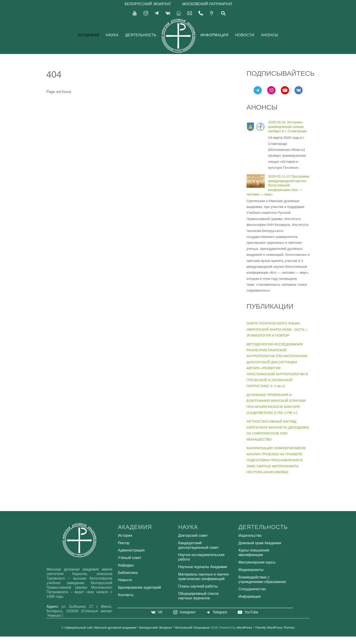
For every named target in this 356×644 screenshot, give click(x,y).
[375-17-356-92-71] (201, 13)
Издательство (250, 535)
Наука (112, 35)
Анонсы (270, 35)
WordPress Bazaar (124, 642)
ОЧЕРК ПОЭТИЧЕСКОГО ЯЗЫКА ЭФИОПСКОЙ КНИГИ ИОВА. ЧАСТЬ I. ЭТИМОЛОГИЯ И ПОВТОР (277, 329)
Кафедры (126, 565)
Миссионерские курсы (257, 562)
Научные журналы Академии (203, 567)
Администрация (131, 550)
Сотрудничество (252, 589)
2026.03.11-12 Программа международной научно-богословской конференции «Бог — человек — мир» (278, 185)
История (125, 535)
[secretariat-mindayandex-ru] (190, 13)
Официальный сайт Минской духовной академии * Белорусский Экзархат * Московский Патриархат (137, 628)
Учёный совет (130, 558)
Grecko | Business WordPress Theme (157, 642)
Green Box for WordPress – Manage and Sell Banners (167, 642)
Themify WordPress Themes (275, 628)
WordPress (244, 628)
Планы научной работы (198, 586)
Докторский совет (193, 535)
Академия (89, 35)
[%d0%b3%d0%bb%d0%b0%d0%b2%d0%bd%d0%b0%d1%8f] (179, 13)
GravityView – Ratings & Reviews (130, 642)
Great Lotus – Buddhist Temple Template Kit (147, 642)
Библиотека (128, 573)
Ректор (124, 543)
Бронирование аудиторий (140, 587)
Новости (245, 35)
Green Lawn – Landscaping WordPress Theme (217, 642)
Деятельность (141, 35)
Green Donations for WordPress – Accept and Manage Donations (180, 642)
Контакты (126, 595)
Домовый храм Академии (260, 543)
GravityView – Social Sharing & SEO (138, 642)
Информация (214, 35)
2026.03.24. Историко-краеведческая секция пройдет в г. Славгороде (287, 127)
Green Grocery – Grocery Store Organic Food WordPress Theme (205, 642)
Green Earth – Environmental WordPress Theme (192, 642)
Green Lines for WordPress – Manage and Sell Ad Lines (229, 642)
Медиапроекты (251, 570)
